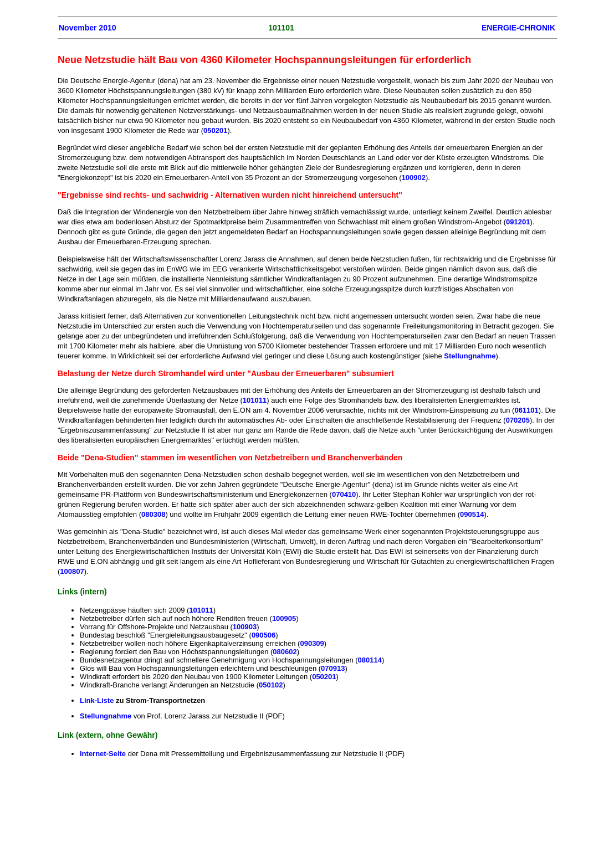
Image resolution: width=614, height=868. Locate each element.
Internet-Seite (104, 754)
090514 (472, 514)
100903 (245, 627)
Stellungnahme (470, 356)
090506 (263, 635)
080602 (285, 652)
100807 (72, 571)
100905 (284, 618)
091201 (518, 222)
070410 (344, 494)
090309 (312, 643)
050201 (215, 130)
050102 (271, 685)
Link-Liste (97, 700)
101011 (255, 400)
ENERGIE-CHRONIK (518, 28)
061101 (526, 410)
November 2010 (88, 28)
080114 (370, 660)
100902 (414, 178)
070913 (333, 668)
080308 (153, 514)
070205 (518, 420)
